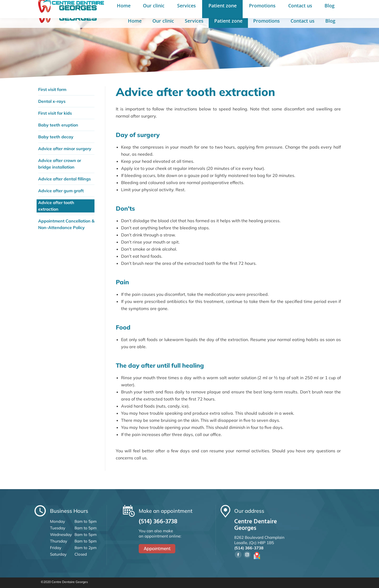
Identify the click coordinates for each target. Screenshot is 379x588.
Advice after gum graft (61, 191)
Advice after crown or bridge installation (60, 164)
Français (293, 8)
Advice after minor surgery (65, 149)
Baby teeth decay (56, 137)
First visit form (52, 89)
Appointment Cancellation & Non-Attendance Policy (66, 224)
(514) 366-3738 (205, 7)
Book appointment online (330, 7)
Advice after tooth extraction (56, 206)
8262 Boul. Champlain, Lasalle (148, 7)
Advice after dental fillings (64, 179)
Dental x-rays (52, 101)
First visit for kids (55, 113)
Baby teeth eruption (58, 125)
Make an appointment (255, 7)
